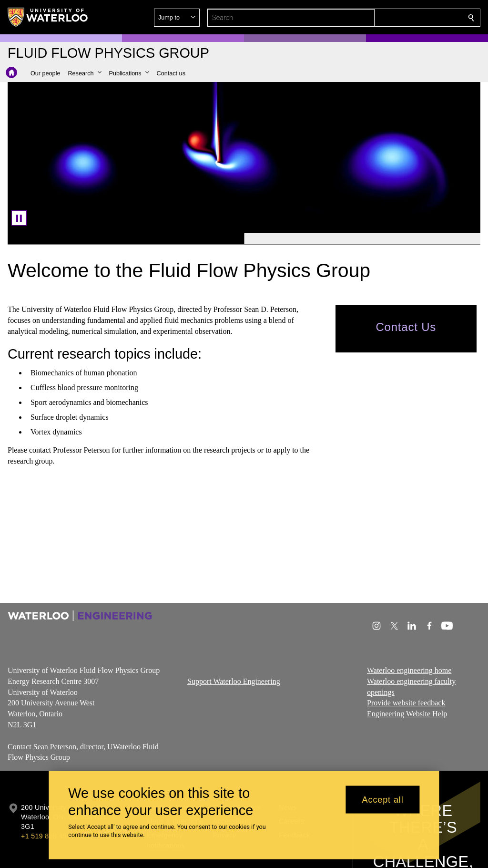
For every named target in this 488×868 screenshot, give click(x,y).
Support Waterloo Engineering (234, 681)
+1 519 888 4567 (48, 836)
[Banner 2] (362, 239)
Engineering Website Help (407, 714)
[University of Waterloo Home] (48, 17)
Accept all (383, 799)
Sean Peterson (55, 746)
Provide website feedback (406, 703)
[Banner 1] (126, 239)
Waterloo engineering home (409, 670)
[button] (402, 18)
